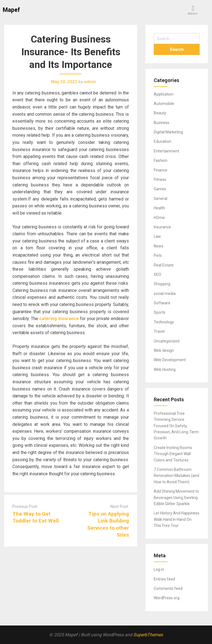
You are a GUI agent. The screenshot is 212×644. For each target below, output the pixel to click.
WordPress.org (167, 598)
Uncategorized (167, 341)
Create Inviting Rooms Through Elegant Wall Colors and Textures (173, 454)
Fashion (161, 160)
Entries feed (164, 579)
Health (159, 208)
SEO (157, 275)
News (159, 246)
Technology (164, 322)
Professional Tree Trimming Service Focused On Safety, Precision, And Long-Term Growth (176, 426)
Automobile (164, 104)
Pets (158, 255)
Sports (160, 312)
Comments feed (168, 588)
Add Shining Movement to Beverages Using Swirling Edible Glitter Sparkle (176, 497)
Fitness (160, 180)
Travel (159, 331)
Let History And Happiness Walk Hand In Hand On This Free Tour (177, 519)
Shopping (162, 284)
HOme (159, 218)
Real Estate (164, 265)
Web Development (170, 360)
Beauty (160, 113)
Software (162, 303)
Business (162, 123)
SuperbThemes (148, 635)
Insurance (162, 227)
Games (160, 189)
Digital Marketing (168, 132)
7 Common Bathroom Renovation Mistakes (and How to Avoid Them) (176, 476)
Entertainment (166, 151)
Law (157, 236)
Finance (161, 170)
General (161, 199)
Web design (164, 350)
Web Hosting (165, 369)
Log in (159, 569)
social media (165, 294)
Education (162, 141)
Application (164, 94)
